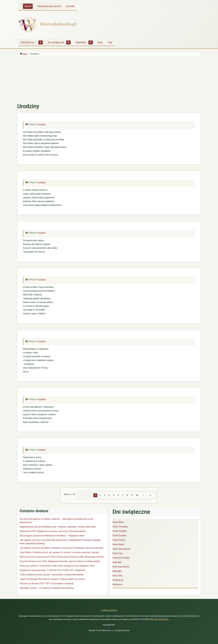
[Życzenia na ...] (41, 42)
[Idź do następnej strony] (146, 496)
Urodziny (42, 124)
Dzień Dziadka (119, 532)
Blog (100, 42)
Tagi (110, 42)
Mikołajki (117, 572)
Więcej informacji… (160, 619)
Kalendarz (81, 42)
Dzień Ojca (118, 554)
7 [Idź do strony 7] (123, 496)
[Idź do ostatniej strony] (154, 496)
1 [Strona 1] (93, 496)
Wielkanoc (118, 585)
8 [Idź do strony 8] (128, 496)
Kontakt (70, 6)
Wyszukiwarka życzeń (49, 6)
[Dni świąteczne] (68, 42)
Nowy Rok (117, 576)
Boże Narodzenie (121, 567)
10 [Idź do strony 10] (139, 496)
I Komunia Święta (121, 558)
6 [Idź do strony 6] (118, 496)
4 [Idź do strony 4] (108, 496)
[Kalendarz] (91, 42)
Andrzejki (117, 563)
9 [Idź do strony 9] (133, 496)
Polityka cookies (109, 610)
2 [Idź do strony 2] (98, 496)
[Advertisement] (109, 80)
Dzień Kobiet (119, 541)
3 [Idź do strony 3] (103, 496)
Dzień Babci (118, 523)
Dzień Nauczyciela (122, 550)
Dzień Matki (118, 545)
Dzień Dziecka (119, 536)
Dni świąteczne (56, 42)
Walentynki (118, 581)
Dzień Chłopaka (120, 527)
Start (27, 6)
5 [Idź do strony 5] (113, 496)
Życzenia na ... (29, 42)
